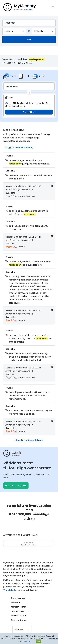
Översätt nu (29, 112)
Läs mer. (28, 641)
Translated (9, 590)
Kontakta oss (17, 611)
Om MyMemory (18, 598)
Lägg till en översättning (19, 147)
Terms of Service (19, 620)
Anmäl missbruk (18, 607)
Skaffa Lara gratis (16, 485)
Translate (16, 602)
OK (39, 641)
